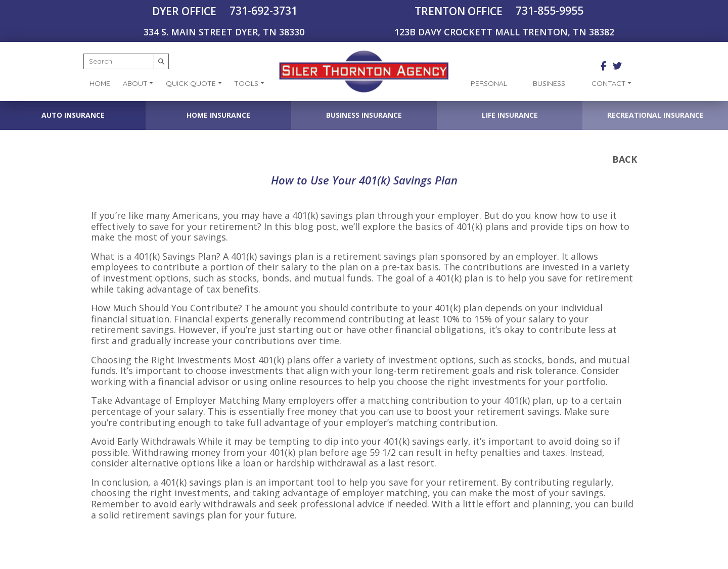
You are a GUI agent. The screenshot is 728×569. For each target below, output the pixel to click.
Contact (609, 83)
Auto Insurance (73, 115)
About (135, 83)
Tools (246, 83)
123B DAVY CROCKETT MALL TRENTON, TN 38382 (504, 32)
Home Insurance (218, 115)
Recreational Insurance (655, 115)
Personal (489, 83)
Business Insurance (364, 115)
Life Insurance (510, 115)
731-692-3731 (263, 11)
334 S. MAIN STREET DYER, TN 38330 (224, 32)
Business (549, 83)
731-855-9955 (550, 11)
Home (100, 83)
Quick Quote (191, 83)
